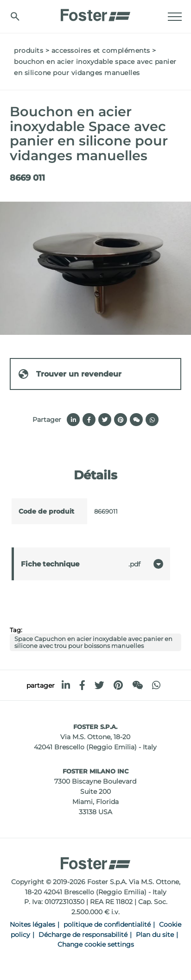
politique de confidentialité (107, 924)
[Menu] (175, 17)
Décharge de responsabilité (83, 935)
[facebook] (82, 685)
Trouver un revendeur (70, 374)
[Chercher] (15, 16)
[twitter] (99, 685)
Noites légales (32, 924)
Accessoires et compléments (101, 50)
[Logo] (95, 13)
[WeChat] (137, 685)
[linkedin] (66, 685)
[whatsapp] (156, 685)
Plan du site (155, 935)
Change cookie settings (96, 944)
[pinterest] (118, 685)
